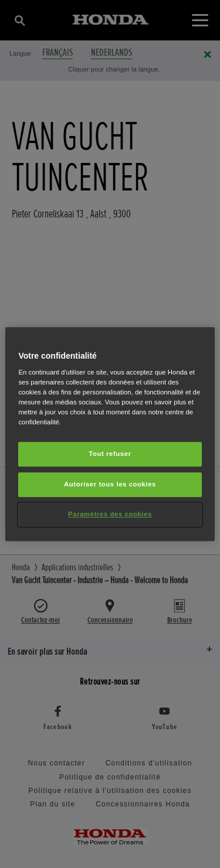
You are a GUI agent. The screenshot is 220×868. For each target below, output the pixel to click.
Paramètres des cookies (110, 514)
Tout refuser (110, 454)
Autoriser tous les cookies (110, 485)
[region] (110, 434)
